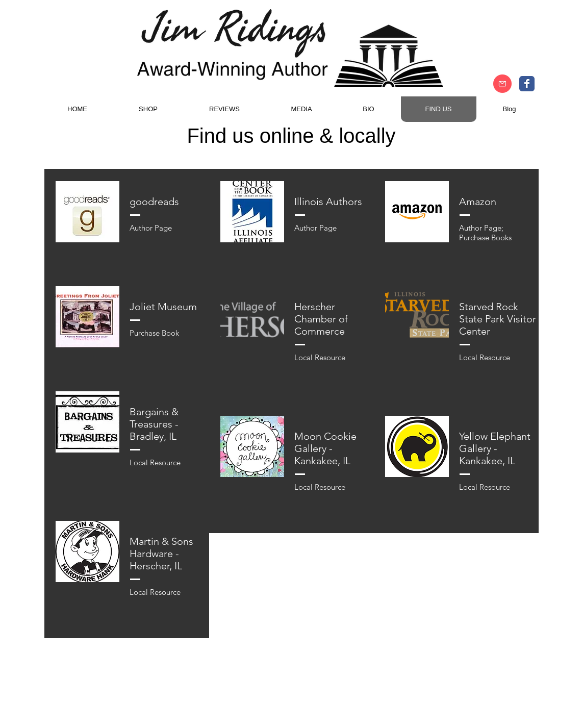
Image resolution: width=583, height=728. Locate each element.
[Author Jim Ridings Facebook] (527, 84)
